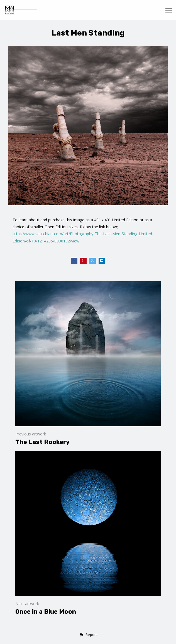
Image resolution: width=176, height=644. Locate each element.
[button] (88, 635)
